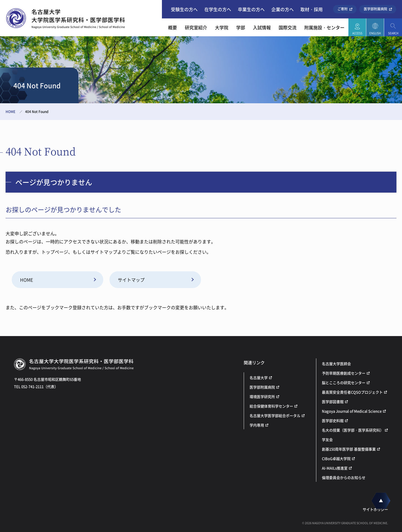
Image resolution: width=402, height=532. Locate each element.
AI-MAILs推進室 (335, 468)
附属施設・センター (324, 27)
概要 (173, 27)
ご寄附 (343, 9)
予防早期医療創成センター (344, 373)
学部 (241, 27)
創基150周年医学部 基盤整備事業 (349, 449)
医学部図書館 (333, 402)
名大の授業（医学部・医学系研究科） (353, 430)
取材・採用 (312, 9)
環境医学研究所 (262, 396)
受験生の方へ (184, 9)
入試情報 (262, 27)
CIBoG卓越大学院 (336, 458)
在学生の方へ (218, 9)
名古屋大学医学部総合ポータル (275, 415)
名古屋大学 (259, 378)
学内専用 (257, 425)
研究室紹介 (196, 27)
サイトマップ (131, 280)
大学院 (222, 27)
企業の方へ (283, 9)
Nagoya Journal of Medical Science (352, 411)
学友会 (327, 439)
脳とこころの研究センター (344, 383)
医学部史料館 (333, 420)
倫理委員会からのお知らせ (344, 477)
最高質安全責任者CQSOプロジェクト (352, 392)
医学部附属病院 (375, 9)
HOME (10, 112)
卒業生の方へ (251, 9)
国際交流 (288, 27)
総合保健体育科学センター (271, 406)
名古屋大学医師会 (336, 364)
